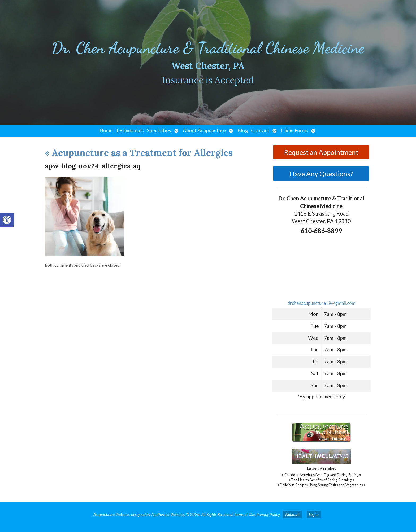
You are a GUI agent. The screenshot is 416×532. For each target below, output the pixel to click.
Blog (243, 130)
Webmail (292, 514)
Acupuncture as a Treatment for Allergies (139, 153)
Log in (314, 514)
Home (106, 130)
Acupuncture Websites (112, 514)
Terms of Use (244, 514)
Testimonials (130, 130)
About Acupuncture (204, 130)
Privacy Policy (268, 514)
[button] (7, 220)
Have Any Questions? (321, 174)
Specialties (159, 130)
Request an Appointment (321, 152)
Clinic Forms (294, 130)
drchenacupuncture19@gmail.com (321, 303)
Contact (260, 130)
